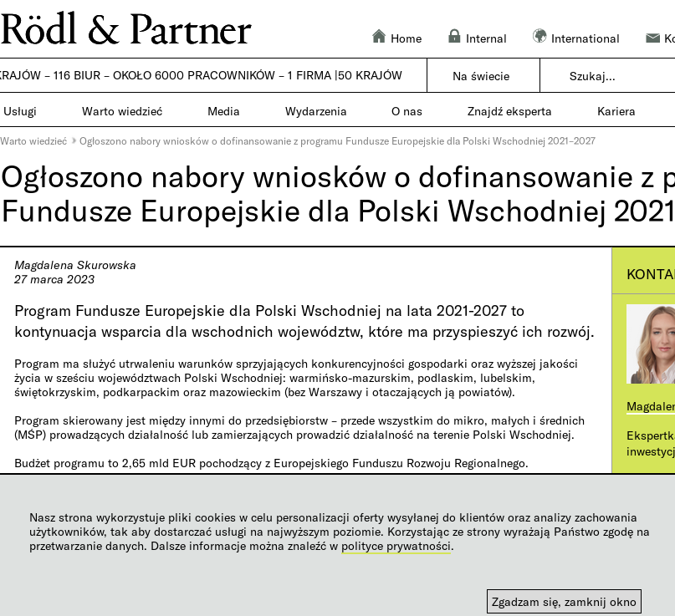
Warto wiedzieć (33, 140)
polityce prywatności (396, 545)
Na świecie (481, 76)
